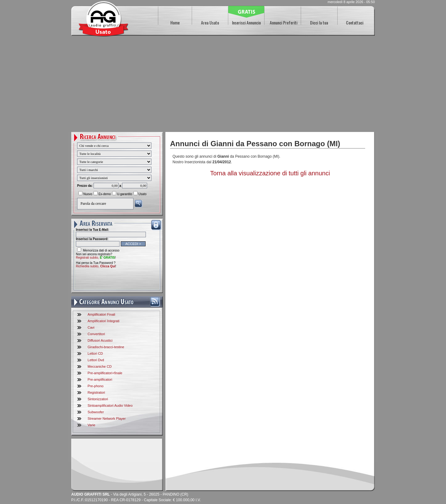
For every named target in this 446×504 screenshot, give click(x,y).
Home (175, 22)
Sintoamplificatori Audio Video (110, 405)
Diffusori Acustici (100, 340)
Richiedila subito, (96, 266)
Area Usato (210, 22)
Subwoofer (96, 412)
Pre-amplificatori (100, 379)
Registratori (96, 392)
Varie (92, 425)
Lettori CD (95, 353)
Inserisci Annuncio (246, 22)
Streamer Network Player (107, 419)
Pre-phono (96, 386)
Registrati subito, (95, 258)
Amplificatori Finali (101, 314)
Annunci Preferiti (284, 22)
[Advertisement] (223, 85)
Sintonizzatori (98, 399)
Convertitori (96, 334)
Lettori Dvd (96, 360)
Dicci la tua (319, 22)
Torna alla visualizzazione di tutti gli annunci (270, 173)
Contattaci (355, 22)
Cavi (91, 327)
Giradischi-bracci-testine (106, 347)
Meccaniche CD (100, 366)
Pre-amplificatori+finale (105, 373)
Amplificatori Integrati (104, 321)
